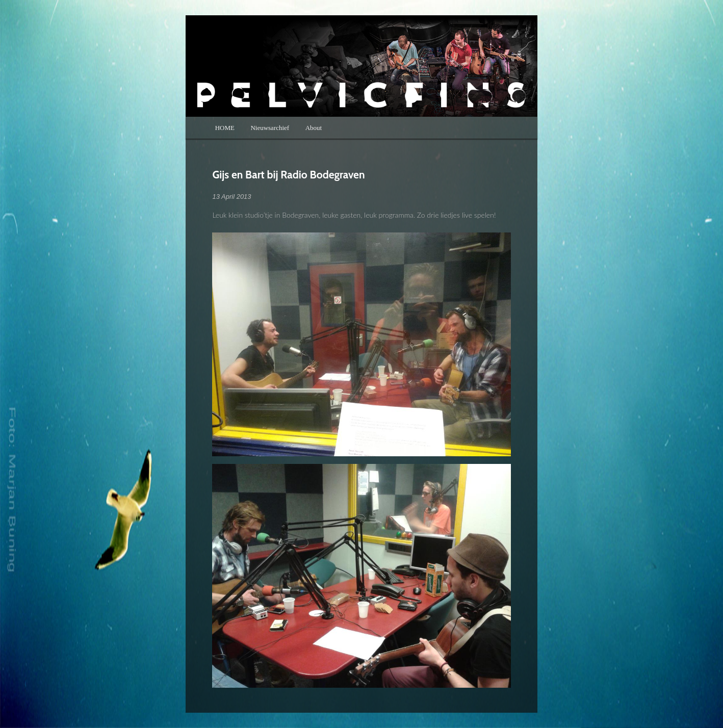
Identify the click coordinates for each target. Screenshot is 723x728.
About (314, 128)
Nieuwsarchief (270, 128)
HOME (225, 128)
